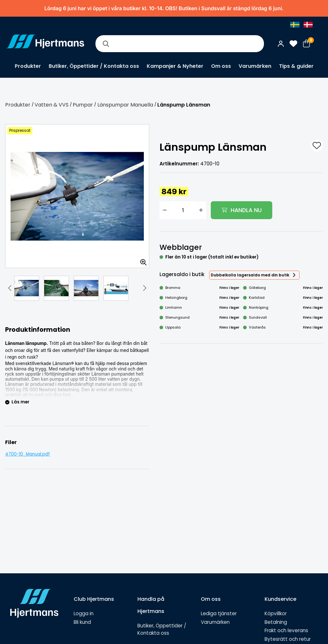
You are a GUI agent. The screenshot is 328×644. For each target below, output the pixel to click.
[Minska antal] (165, 210)
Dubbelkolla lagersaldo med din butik (250, 275)
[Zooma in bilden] (141, 260)
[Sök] (106, 44)
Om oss (221, 66)
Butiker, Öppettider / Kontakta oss (94, 66)
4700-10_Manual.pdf (28, 454)
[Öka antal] (201, 210)
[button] (10, 288)
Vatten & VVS (52, 105)
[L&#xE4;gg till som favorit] (317, 146)
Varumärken (255, 66)
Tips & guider (296, 66)
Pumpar (83, 105)
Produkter (28, 66)
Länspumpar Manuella (125, 105)
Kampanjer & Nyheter (175, 66)
